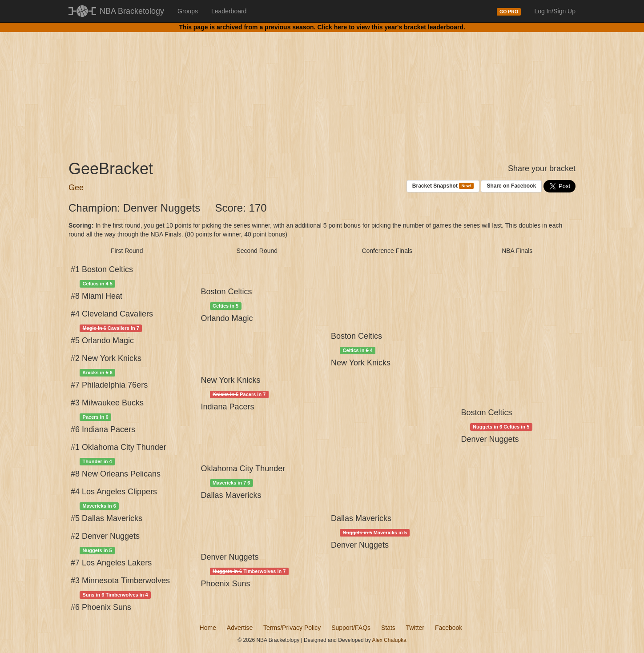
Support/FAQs (351, 628)
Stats (388, 628)
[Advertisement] (322, 89)
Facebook (449, 628)
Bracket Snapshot (443, 186)
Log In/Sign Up (555, 11)
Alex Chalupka (389, 640)
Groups (188, 11)
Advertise (240, 628)
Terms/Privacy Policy (292, 628)
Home (208, 628)
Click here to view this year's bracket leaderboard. (391, 27)
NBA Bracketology (132, 11)
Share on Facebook (511, 186)
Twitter (415, 628)
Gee (76, 188)
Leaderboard (229, 11)
